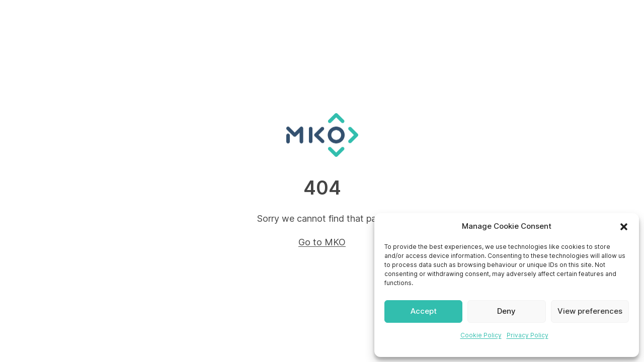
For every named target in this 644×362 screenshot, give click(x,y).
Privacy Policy (528, 335)
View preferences (590, 311)
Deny (506, 311)
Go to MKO (322, 242)
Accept (424, 311)
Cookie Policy (481, 335)
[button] (624, 227)
